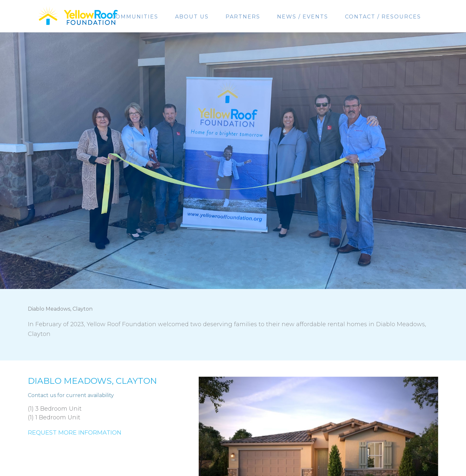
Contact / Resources (383, 17)
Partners (243, 17)
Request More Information (75, 433)
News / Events (303, 17)
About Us (192, 17)
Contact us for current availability (71, 395)
